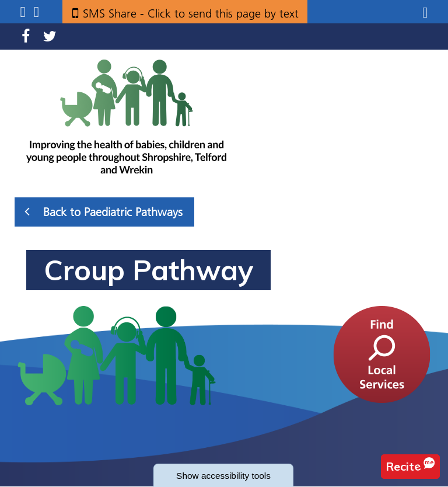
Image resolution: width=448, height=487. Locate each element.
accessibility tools (224, 475)
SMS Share (191, 13)
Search (36, 12)
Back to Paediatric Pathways (104, 211)
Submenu (22, 12)
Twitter (50, 36)
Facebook (26, 36)
